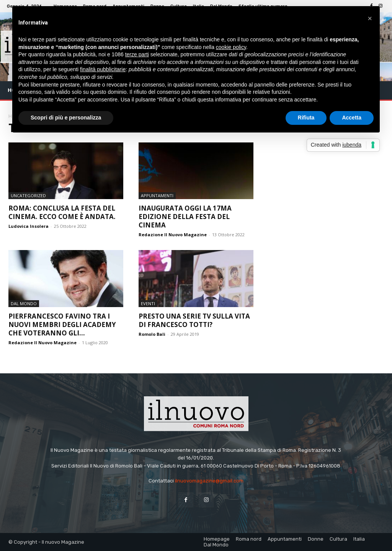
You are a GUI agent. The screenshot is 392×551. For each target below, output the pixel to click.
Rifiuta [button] (306, 118)
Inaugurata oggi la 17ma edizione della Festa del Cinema (185, 217)
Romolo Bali (152, 334)
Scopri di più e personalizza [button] (66, 118)
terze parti (137, 54)
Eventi (148, 303)
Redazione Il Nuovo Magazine (173, 235)
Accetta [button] (352, 118)
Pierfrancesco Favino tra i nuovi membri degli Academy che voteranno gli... (62, 325)
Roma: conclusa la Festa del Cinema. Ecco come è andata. (62, 212)
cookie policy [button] (231, 47)
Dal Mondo (24, 303)
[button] (370, 18)
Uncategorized (28, 195)
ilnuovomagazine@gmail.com (209, 481)
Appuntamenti (157, 195)
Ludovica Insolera (29, 226)
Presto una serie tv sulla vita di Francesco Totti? (194, 320)
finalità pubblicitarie (103, 69)
